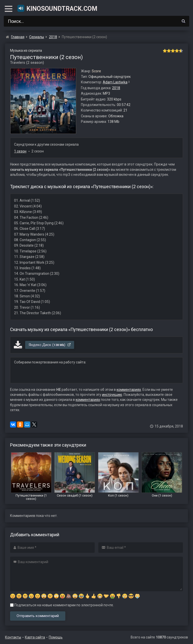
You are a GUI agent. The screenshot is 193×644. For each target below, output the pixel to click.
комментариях (129, 390)
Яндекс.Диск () (50, 345)
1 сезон (20, 151)
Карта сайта (35, 637)
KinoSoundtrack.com (57, 8)
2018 (116, 88)
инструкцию (112, 395)
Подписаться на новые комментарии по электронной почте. (62, 605)
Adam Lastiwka (115, 82)
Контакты (13, 637)
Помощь (56, 637)
